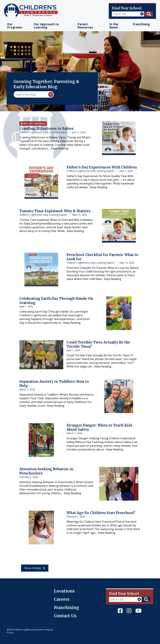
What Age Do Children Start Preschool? (101, 513)
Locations (64, 591)
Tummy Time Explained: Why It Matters (55, 211)
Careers (62, 599)
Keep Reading (60, 148)
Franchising (67, 608)
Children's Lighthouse (21, 590)
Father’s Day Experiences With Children (102, 167)
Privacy (10, 632)
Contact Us (65, 616)
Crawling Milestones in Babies (46, 129)
